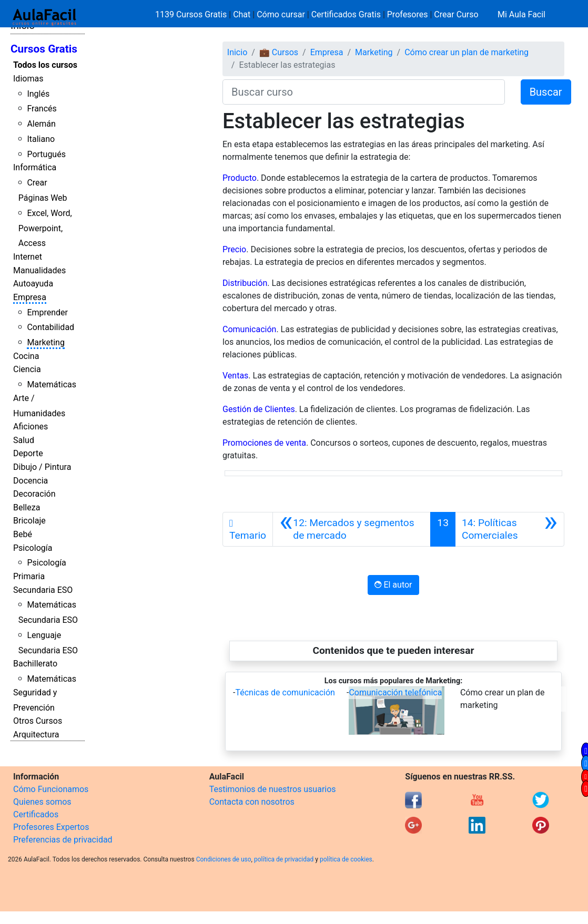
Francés (42, 109)
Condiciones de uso (224, 859)
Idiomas (28, 79)
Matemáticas (52, 384)
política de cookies (346, 859)
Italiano (41, 139)
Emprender (47, 312)
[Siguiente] (510, 529)
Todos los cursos (45, 65)
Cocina (26, 356)
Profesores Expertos (51, 827)
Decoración (34, 494)
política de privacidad (284, 859)
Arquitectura (36, 735)
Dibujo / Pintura (42, 467)
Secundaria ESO (43, 590)
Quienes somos (42, 802)
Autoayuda (33, 284)
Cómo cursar (281, 14)
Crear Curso (456, 14)
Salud (24, 440)
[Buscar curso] (364, 92)
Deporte (28, 453)
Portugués (46, 154)
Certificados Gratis (346, 14)
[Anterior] (352, 529)
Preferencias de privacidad (63, 840)
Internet (28, 257)
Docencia (31, 481)
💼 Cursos (279, 52)
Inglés (38, 94)
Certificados (36, 814)
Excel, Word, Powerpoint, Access (45, 228)
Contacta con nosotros (252, 802)
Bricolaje (29, 521)
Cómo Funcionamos (51, 789)
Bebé (23, 534)
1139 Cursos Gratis (192, 14)
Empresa (30, 297)
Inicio (237, 52)
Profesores (408, 14)
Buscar (546, 92)
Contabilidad (50, 327)
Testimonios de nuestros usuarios (273, 789)
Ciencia (27, 369)
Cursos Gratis (44, 49)
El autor (393, 585)
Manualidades (39, 270)
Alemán (41, 124)
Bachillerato (35, 664)
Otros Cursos (38, 721)
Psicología (33, 548)
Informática (35, 167)
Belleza (27, 507)
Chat (242, 14)
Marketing (45, 342)
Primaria (29, 576)
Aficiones (31, 427)
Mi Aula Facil (521, 14)
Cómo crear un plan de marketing (467, 52)
